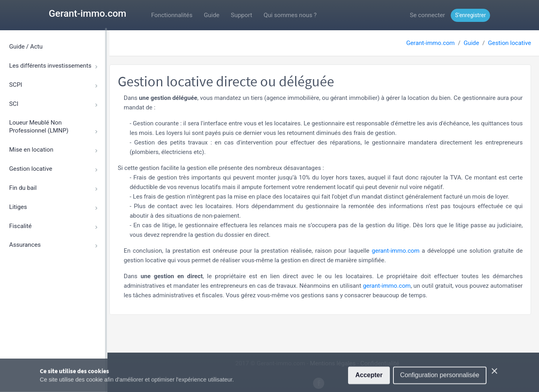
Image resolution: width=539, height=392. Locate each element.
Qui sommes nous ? (290, 15)
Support (241, 15)
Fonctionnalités (172, 15)
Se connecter (427, 15)
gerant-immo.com (395, 251)
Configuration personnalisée (440, 379)
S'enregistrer (470, 15)
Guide (212, 15)
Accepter (369, 379)
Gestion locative (510, 43)
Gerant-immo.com (88, 14)
